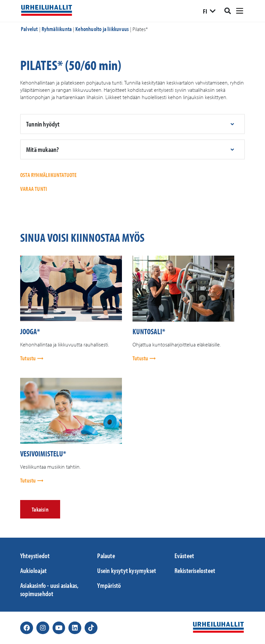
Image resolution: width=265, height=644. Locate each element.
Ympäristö (109, 585)
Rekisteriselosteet (195, 570)
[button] (132, 124)
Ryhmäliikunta (57, 29)
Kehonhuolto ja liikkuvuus (102, 29)
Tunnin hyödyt (43, 124)
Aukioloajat (33, 570)
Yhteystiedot (35, 555)
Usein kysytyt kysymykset (127, 570)
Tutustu (29, 358)
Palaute (106, 555)
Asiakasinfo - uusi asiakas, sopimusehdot (49, 589)
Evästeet (184, 555)
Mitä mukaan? (42, 149)
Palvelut (29, 29)
